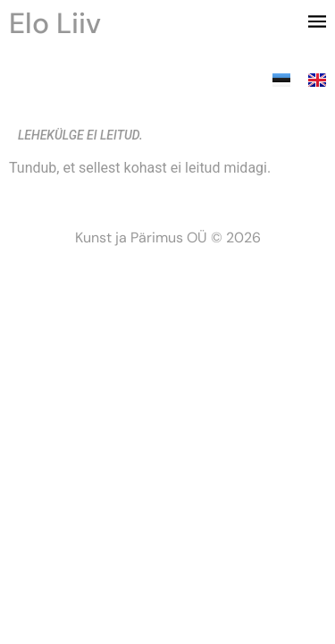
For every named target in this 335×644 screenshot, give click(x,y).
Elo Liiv (55, 23)
